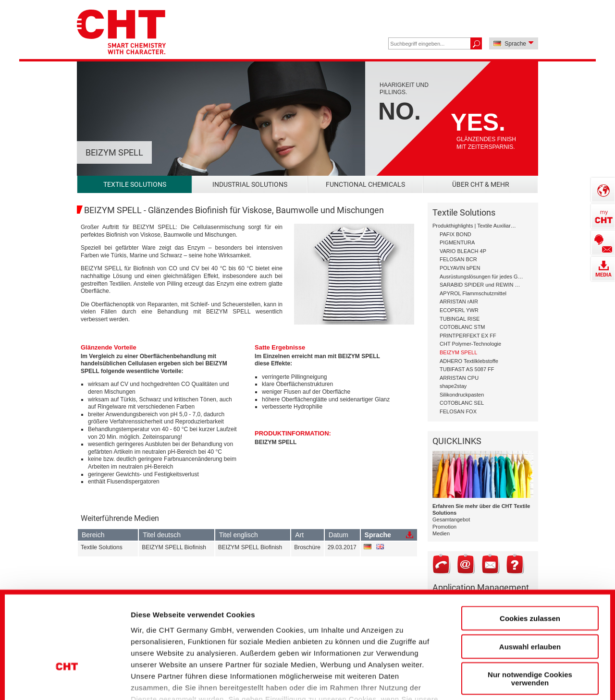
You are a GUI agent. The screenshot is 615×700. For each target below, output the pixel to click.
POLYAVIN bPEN (460, 268)
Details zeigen (516, 676)
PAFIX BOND (455, 234)
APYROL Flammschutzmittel (473, 293)
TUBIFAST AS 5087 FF (467, 369)
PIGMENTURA (457, 242)
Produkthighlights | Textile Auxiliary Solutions (474, 226)
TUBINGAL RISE (460, 319)
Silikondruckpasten (462, 395)
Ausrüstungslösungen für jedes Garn (482, 277)
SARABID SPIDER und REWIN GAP (482, 285)
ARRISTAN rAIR (459, 302)
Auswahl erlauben (530, 575)
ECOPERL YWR (459, 310)
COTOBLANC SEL (462, 403)
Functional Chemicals (365, 184)
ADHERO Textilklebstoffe (469, 361)
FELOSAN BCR (458, 259)
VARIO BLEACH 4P (463, 251)
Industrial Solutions (250, 184)
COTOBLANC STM (462, 327)
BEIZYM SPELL (276, 442)
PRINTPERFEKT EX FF (468, 336)
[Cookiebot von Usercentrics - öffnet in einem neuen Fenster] (67, 676)
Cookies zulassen (530, 547)
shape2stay (453, 386)
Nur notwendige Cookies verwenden (530, 607)
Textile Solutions (135, 184)
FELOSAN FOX (458, 411)
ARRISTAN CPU (459, 378)
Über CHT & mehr (481, 184)
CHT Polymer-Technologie (470, 344)
